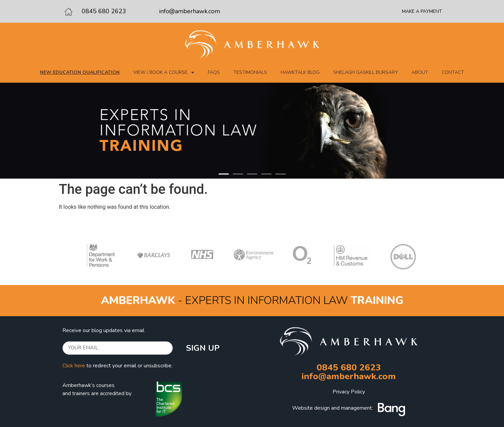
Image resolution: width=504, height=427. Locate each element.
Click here (74, 366)
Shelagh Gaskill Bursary (366, 72)
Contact (453, 72)
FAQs (214, 72)
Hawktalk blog (300, 72)
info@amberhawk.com (189, 11)
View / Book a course (164, 73)
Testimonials (250, 72)
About (420, 72)
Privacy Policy (349, 392)
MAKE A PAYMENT (422, 11)
